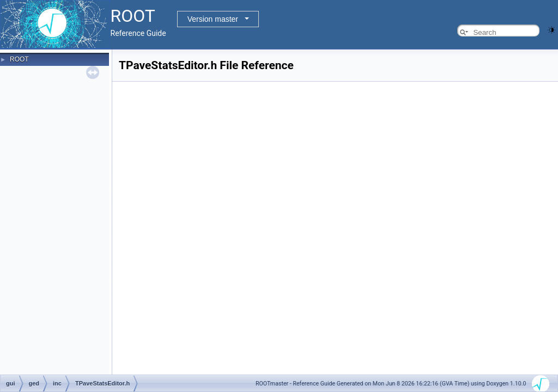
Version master (213, 19)
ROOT (19, 59)
